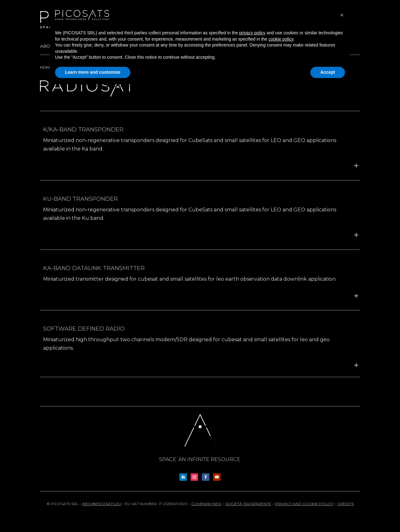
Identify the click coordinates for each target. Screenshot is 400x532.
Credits (345, 504)
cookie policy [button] (281, 39)
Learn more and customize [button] (93, 72)
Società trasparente (248, 504)
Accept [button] (328, 72)
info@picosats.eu (102, 504)
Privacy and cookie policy (304, 504)
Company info (206, 504)
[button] (342, 15)
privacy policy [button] (252, 33)
